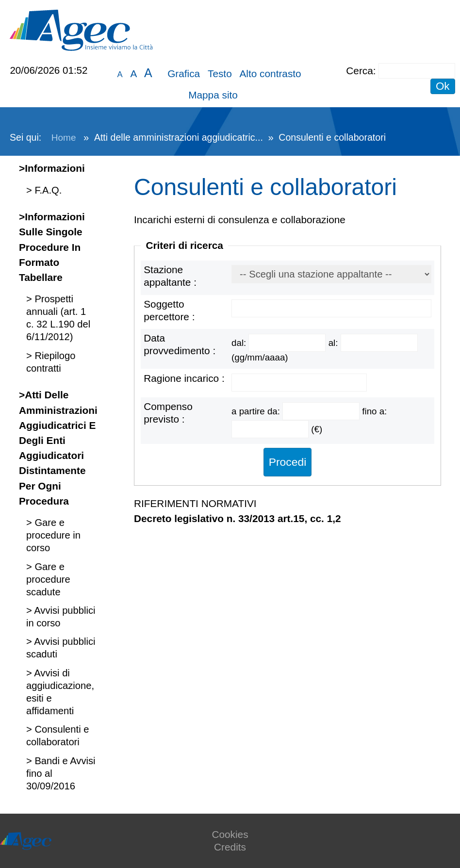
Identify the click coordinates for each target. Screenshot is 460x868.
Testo (220, 74)
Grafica (184, 74)
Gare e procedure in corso (53, 535)
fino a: (374, 411)
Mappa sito (213, 95)
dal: (240, 343)
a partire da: (257, 411)
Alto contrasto (270, 74)
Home (64, 138)
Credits (230, 847)
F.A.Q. (47, 190)
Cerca (359, 71)
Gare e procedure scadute (48, 579)
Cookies (230, 834)
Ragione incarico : (184, 378)
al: (335, 343)
